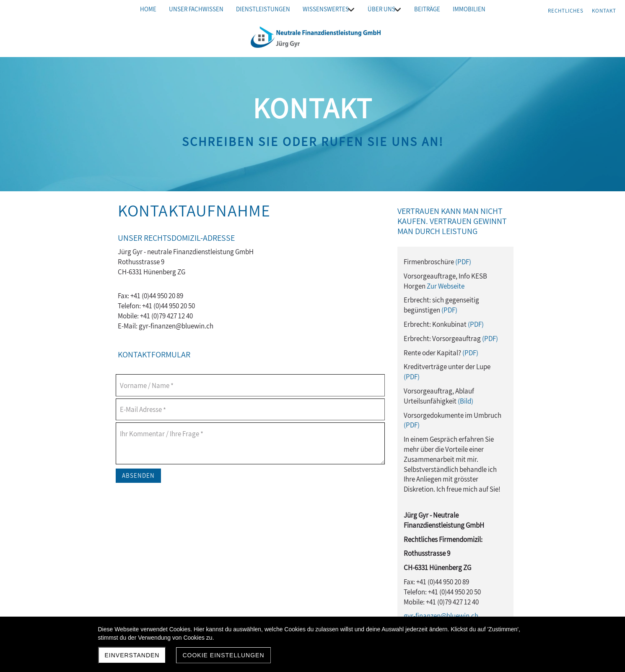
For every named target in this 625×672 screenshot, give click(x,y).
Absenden (138, 475)
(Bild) (466, 401)
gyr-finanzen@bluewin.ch (441, 616)
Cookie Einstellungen (223, 655)
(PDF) (463, 262)
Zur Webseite (446, 286)
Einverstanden (132, 655)
